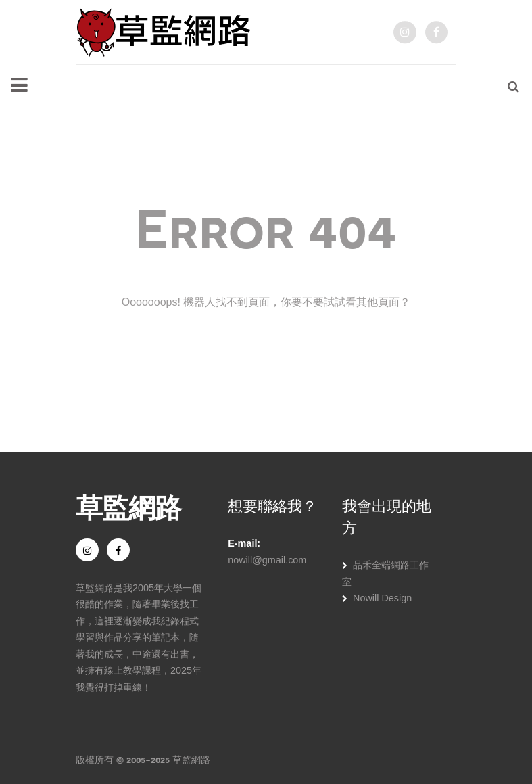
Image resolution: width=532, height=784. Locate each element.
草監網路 (128, 506)
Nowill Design (382, 598)
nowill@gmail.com (267, 560)
